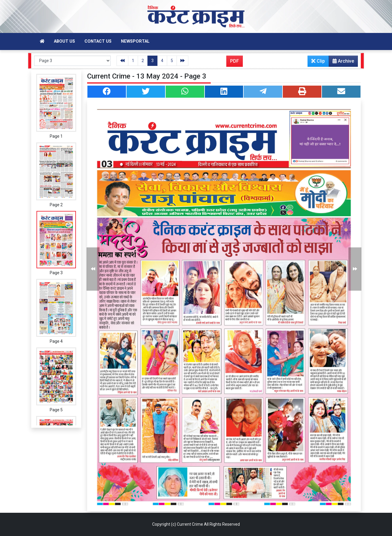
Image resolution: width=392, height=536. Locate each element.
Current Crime (190, 524)
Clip (318, 61)
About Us (64, 41)
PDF (235, 61)
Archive (342, 62)
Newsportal (135, 41)
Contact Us (98, 41)
